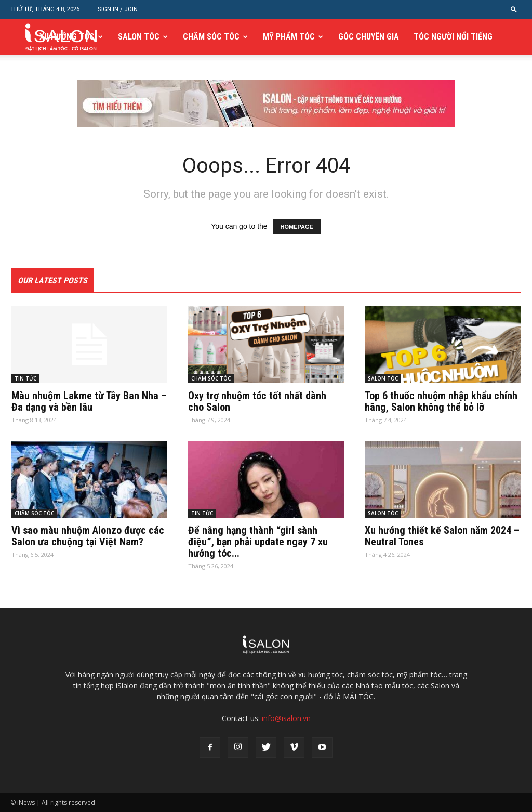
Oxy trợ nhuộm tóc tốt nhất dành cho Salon (257, 401)
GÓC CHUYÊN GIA (369, 37)
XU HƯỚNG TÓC (67, 37)
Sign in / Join (118, 9)
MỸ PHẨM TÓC (289, 37)
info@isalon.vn (286, 718)
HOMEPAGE (297, 227)
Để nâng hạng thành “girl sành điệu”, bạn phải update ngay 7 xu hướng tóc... (258, 542)
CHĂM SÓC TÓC (211, 37)
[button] (514, 9)
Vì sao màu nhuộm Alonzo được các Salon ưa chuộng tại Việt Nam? (88, 536)
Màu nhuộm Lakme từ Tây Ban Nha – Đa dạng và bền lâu (89, 401)
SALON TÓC (139, 37)
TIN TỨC (25, 378)
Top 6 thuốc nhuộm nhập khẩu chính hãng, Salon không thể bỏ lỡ (441, 401)
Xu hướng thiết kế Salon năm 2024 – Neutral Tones (442, 536)
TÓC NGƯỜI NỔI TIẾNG (453, 37)
